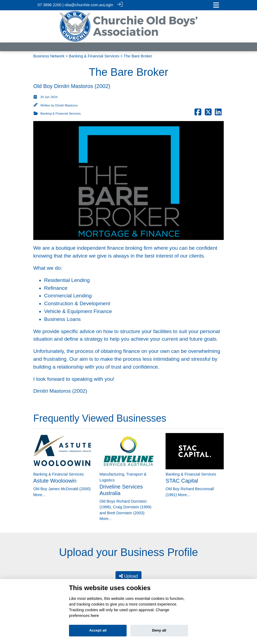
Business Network (49, 56)
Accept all (98, 630)
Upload (128, 576)
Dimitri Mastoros (66, 105)
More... (39, 494)
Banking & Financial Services (94, 56)
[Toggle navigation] (216, 5)
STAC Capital (182, 480)
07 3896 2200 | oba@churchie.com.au (71, 5)
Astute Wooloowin (55, 480)
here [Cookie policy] (95, 616)
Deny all (159, 630)
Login (108, 5)
